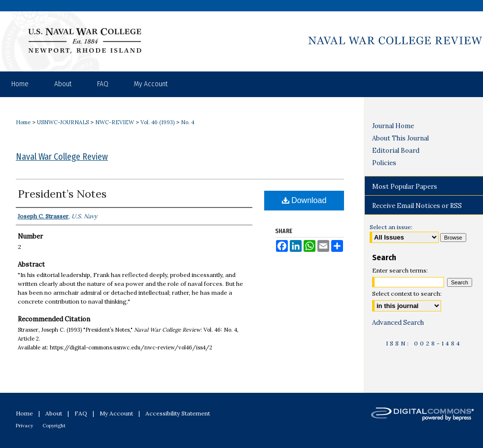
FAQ (81, 413)
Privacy (24, 426)
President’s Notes (62, 194)
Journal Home (393, 126)
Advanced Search (398, 323)
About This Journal (400, 138)
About (54, 413)
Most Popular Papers (405, 187)
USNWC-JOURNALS (63, 122)
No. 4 (188, 122)
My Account (116, 413)
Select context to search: (407, 293)
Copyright (54, 426)
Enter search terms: (400, 270)
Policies (384, 163)
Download (304, 200)
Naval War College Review (62, 157)
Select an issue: (391, 227)
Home (23, 122)
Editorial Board (396, 151)
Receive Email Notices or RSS (417, 206)
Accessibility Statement (178, 413)
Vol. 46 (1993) (157, 122)
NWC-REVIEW (115, 122)
